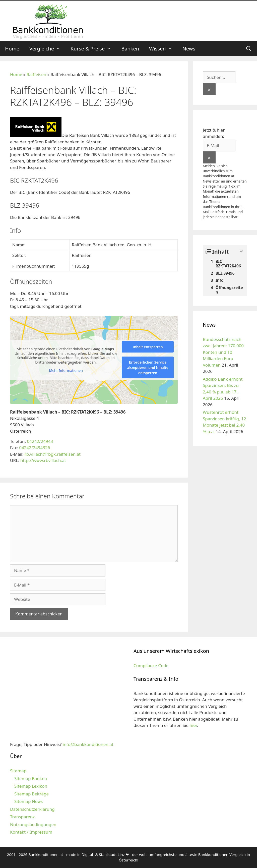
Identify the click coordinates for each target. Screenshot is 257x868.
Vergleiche (47, 49)
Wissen (163, 49)
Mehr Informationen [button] (66, 371)
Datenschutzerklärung (32, 809)
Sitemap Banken (31, 778)
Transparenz (22, 817)
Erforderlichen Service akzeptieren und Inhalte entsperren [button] (148, 367)
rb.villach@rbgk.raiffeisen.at (53, 454)
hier (193, 725)
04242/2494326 (35, 448)
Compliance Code (151, 666)
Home (12, 49)
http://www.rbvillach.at (43, 460)
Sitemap (18, 771)
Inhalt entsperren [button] (148, 347)
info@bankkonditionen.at (88, 744)
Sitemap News (28, 801)
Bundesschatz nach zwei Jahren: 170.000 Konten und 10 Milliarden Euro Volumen (223, 352)
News (189, 49)
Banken (130, 49)
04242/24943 (40, 441)
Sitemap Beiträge (31, 794)
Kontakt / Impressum (31, 832)
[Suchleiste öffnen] (249, 49)
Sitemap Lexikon (31, 786)
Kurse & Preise (93, 49)
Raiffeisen (36, 74)
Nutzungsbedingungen (33, 824)
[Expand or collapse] (241, 251)
